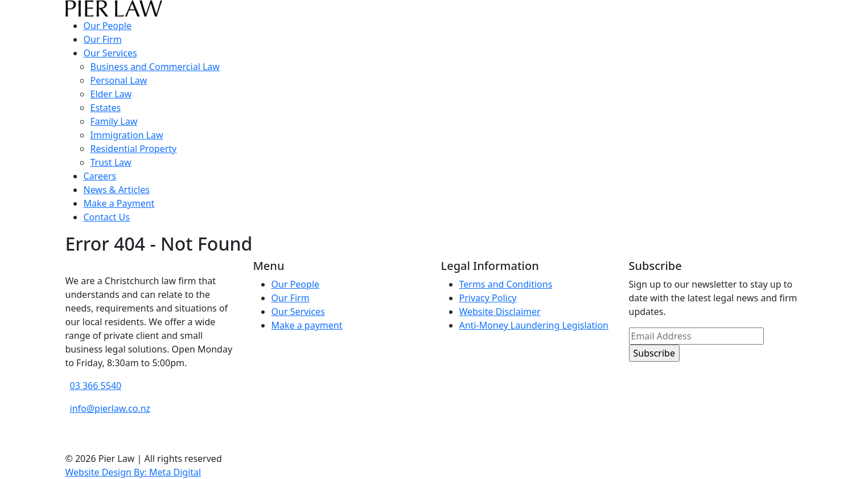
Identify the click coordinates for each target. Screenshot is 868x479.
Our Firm (103, 39)
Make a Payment (119, 203)
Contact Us (107, 217)
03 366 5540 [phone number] (96, 386)
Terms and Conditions (506, 284)
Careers (100, 176)
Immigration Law (127, 135)
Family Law (114, 121)
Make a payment (307, 325)
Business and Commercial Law (155, 67)
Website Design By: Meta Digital (133, 472)
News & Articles (117, 190)
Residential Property (134, 149)
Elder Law (111, 94)
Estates (106, 108)
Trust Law (111, 162)
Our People (108, 26)
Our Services (110, 53)
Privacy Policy (488, 298)
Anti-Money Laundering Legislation (534, 325)
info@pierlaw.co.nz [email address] (110, 408)
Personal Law (119, 80)
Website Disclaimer (500, 312)
